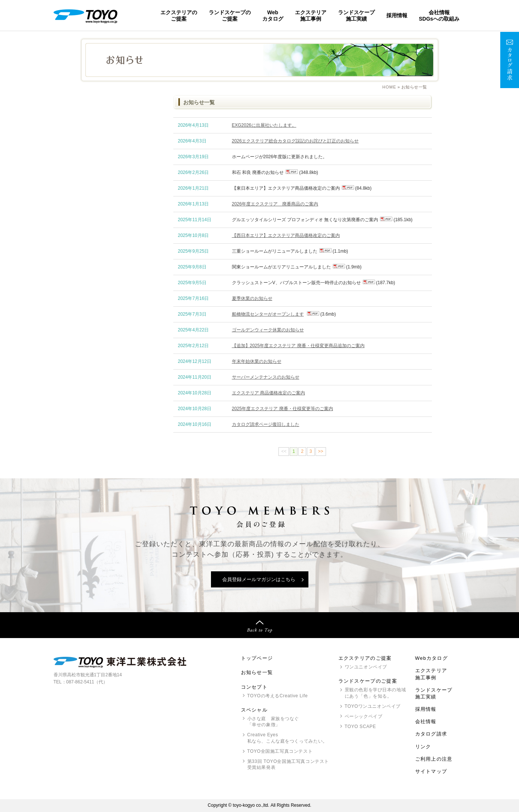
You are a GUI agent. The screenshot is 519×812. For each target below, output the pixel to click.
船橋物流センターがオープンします (268, 314)
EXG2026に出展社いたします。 (264, 125)
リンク (423, 747)
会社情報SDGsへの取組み (439, 15)
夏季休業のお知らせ (252, 298)
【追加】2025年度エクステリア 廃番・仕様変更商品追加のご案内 (298, 346)
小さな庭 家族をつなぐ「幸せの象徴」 (273, 722)
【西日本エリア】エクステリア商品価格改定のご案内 (286, 235)
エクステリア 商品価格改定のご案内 (268, 393)
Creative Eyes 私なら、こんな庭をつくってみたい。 (287, 738)
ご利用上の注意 (434, 759)
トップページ (257, 658)
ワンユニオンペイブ (366, 667)
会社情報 (426, 721)
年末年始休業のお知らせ (257, 361)
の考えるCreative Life (278, 696)
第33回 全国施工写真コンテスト (288, 765)
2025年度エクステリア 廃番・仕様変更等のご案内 (283, 409)
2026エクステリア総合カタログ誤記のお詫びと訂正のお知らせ (295, 141)
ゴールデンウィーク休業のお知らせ (268, 330)
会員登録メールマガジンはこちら (259, 579)
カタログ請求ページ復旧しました (266, 424)
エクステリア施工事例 (311, 15)
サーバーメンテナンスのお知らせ (266, 377)
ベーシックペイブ (364, 716)
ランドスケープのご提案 (230, 15)
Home (389, 87)
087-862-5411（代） (87, 682)
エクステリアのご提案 (179, 15)
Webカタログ (273, 15)
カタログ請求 (431, 734)
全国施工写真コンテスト (280, 751)
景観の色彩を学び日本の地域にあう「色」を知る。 (375, 693)
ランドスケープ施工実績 (356, 15)
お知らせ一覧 (257, 672)
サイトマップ (431, 771)
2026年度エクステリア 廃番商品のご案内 (275, 204)
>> (321, 451)
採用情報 (397, 15)
